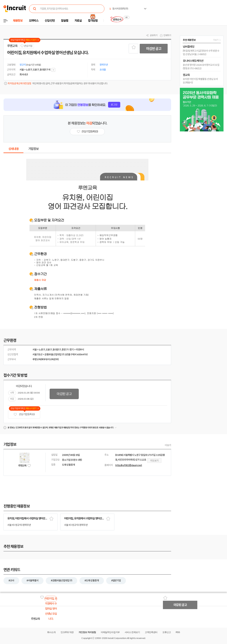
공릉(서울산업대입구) (54, 354)
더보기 (168, 445)
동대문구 (57, 350)
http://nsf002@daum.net (129, 465)
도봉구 (49, 350)
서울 (35, 350)
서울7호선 (37, 354)
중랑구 (65, 350)
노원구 (42, 350)
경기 (72, 350)
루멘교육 (12, 46)
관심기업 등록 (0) (24, 414)
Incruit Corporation (117, 638)
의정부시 (80, 350)
